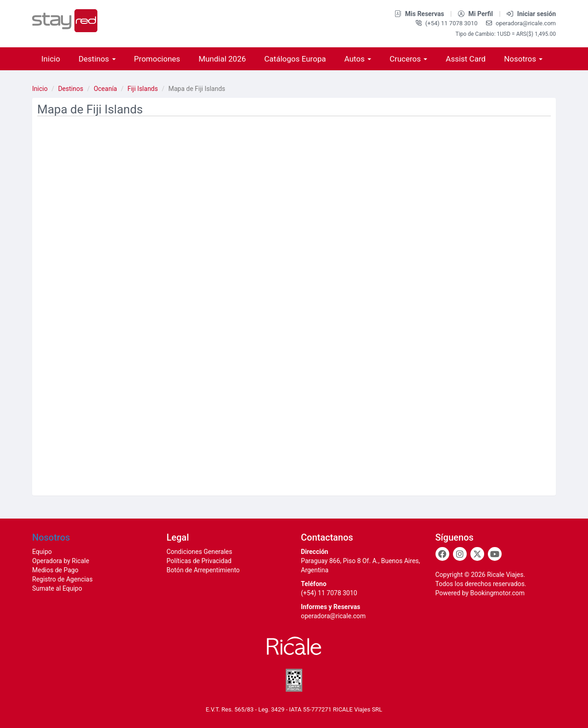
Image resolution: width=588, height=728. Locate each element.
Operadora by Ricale (61, 561)
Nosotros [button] (523, 59)
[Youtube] (495, 554)
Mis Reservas (420, 14)
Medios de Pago (55, 570)
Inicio (51, 59)
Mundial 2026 (222, 59)
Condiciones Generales (200, 552)
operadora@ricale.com (521, 23)
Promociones (157, 59)
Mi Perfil (476, 14)
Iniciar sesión (531, 14)
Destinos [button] (97, 59)
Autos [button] (357, 59)
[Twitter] (477, 554)
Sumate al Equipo (57, 588)
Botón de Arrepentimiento (203, 570)
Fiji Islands (142, 89)
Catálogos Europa (295, 59)
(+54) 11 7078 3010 (447, 23)
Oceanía (105, 89)
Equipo (42, 552)
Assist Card (466, 59)
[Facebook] (442, 554)
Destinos (71, 89)
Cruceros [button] (408, 59)
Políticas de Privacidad (199, 561)
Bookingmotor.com (497, 593)
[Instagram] (460, 554)
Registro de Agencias (62, 579)
